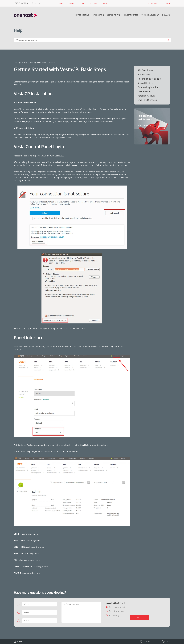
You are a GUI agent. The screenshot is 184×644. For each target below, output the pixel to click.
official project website (61, 138)
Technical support (117, 611)
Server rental (114, 15)
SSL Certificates (131, 15)
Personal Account (146, 96)
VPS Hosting (98, 15)
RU (149, 3)
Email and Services (147, 100)
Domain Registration (148, 87)
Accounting (114, 615)
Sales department (117, 607)
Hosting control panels (149, 79)
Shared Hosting (82, 15)
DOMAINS (166, 15)
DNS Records (144, 91)
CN (155, 3)
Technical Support (150, 15)
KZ (152, 3)
